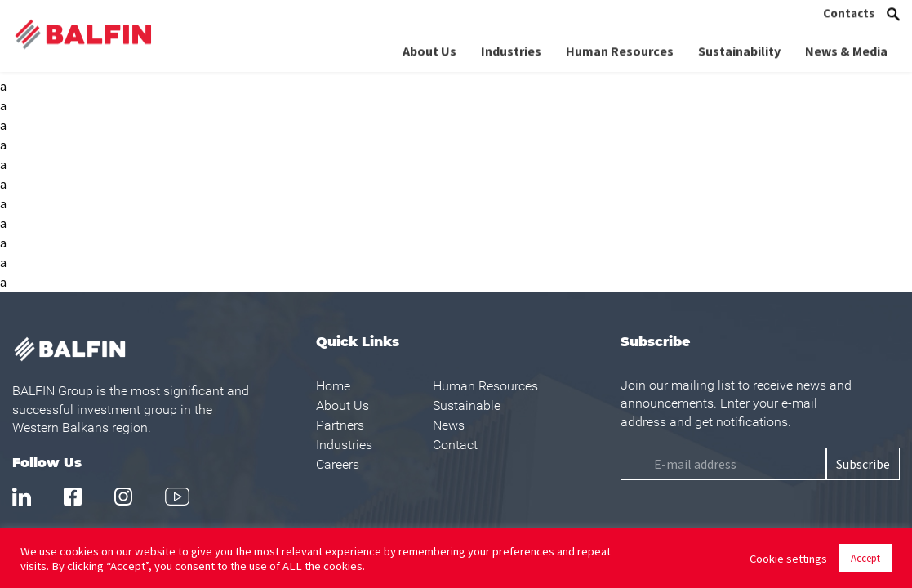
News (449, 425)
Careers (338, 464)
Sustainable (467, 405)
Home (333, 386)
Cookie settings (788, 559)
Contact (455, 445)
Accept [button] (865, 558)
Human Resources (620, 44)
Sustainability (739, 44)
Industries (511, 44)
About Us (429, 44)
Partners (340, 425)
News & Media (846, 44)
